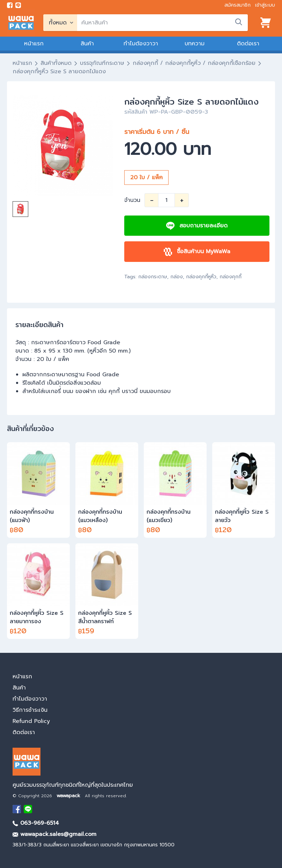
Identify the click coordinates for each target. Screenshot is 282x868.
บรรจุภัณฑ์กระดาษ (102, 63)
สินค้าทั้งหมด (56, 63)
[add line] (18, 5)
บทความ (195, 44)
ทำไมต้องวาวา (141, 44)
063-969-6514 (36, 823)
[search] (162, 23)
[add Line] (28, 809)
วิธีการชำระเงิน (30, 710)
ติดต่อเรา (248, 44)
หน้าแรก (34, 44)
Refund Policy (31, 721)
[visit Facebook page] (10, 5)
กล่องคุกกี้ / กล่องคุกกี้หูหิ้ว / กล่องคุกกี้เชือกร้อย (194, 63)
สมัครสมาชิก (238, 5)
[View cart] (266, 23)
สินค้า (87, 44)
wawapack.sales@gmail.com (54, 834)
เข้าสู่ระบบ (265, 5)
